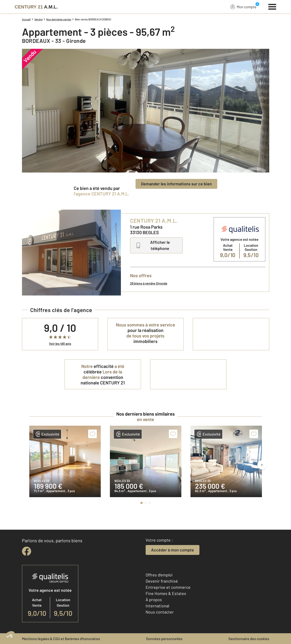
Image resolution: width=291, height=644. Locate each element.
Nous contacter (160, 612)
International (157, 606)
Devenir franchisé (162, 581)
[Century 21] (36, 7)
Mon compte (243, 7)
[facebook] (27, 551)
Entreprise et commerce (168, 587)
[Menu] (272, 6)
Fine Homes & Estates (166, 593)
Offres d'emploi (159, 575)
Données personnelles (164, 639)
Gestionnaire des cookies (249, 639)
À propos (154, 600)
